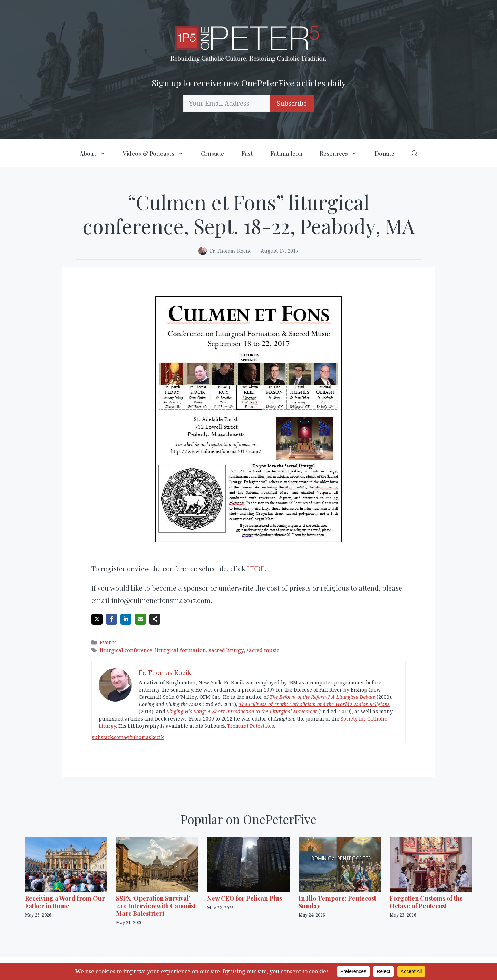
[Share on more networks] (155, 619)
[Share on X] (97, 619)
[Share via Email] (140, 619)
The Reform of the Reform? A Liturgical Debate (322, 697)
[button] (415, 153)
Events (108, 642)
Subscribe (292, 103)
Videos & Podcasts (158, 153)
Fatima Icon (286, 153)
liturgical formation (181, 650)
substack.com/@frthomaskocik (128, 737)
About (97, 153)
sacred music (263, 650)
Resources (343, 153)
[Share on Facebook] (111, 619)
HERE (256, 569)
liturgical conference (126, 650)
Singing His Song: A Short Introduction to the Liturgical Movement (242, 711)
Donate (384, 153)
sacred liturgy (226, 650)
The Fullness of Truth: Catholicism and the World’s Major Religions (314, 704)
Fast (247, 153)
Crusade (212, 153)
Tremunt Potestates (251, 726)
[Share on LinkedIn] (126, 619)
